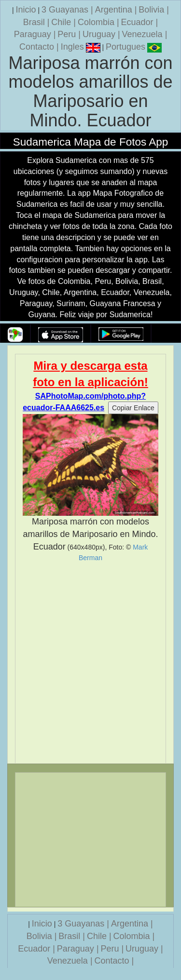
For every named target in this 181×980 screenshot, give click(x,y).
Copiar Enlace (133, 408)
